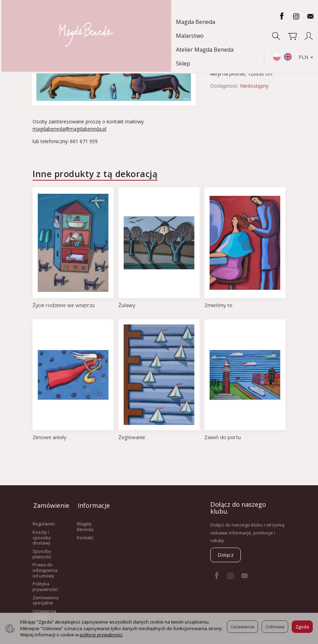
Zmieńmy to (219, 305)
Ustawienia (242, 627)
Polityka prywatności (45, 585)
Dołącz (226, 555)
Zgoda (302, 627)
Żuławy (127, 305)
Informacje (92, 504)
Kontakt (85, 536)
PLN (301, 29)
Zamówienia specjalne (46, 599)
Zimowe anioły (50, 437)
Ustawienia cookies (44, 612)
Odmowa (275, 627)
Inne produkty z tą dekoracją (95, 174)
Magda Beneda (31, 22)
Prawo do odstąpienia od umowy (45, 568)
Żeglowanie (132, 437)
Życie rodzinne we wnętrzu (65, 305)
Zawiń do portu (223, 437)
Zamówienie (48, 504)
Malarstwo (74, 22)
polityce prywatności (101, 635)
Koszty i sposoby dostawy (42, 536)
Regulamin (44, 522)
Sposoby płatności (42, 552)
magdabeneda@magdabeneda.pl (69, 129)
